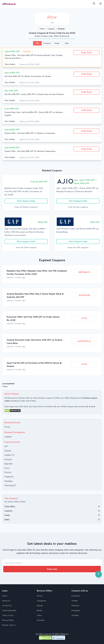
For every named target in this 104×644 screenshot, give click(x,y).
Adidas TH (9, 455)
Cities (39, 615)
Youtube (75, 615)
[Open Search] (94, 4)
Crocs (7, 468)
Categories (42, 601)
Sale (67, 43)
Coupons (47, 43)
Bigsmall (8, 464)
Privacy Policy (8, 620)
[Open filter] (99, 574)
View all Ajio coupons (78, 207)
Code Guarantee (9, 610)
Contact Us (7, 605)
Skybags (8, 481)
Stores (40, 596)
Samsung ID (10, 485)
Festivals (41, 620)
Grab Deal (86, 52)
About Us (6, 601)
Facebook (76, 596)
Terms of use (8, 615)
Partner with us (9, 625)
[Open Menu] (100, 4)
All (37, 43)
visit (52, 23)
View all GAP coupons (26, 247)
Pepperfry (9, 477)
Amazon (8, 459)
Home (42, 29)
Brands (40, 605)
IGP (6, 446)
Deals (57, 43)
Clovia (7, 427)
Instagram (76, 610)
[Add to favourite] (67, 15)
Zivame (8, 451)
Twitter (75, 601)
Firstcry (8, 472)
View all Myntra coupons (26, 207)
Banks (39, 610)
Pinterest (75, 605)
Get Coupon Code (26, 201)
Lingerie (52, 29)
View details (10, 64)
